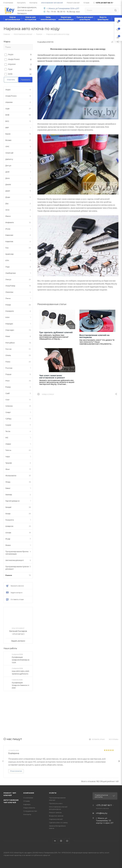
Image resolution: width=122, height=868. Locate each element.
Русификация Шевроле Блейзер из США (21, 660)
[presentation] (3, 761)
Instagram (61, 841)
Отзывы (27, 801)
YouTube (67, 841)
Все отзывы (114, 739)
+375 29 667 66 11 (104, 805)
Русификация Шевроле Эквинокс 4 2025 (20, 685)
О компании (28, 798)
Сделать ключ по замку (58, 823)
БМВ (10, 74)
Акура (11, 54)
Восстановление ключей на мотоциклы (94, 336)
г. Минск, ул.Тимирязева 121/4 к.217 (61, 8)
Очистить (11, 80)
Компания (29, 793)
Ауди (10, 69)
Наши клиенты (29, 808)
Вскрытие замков (56, 816)
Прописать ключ (56, 803)
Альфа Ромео (14, 59)
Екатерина (14, 753)
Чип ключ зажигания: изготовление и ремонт (52, 377)
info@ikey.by (102, 813)
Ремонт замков (55, 812)
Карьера (27, 804)
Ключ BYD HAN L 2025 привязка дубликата (20, 672)
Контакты (27, 814)
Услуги (53, 793)
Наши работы (10, 648)
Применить (26, 80)
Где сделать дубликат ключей (56, 333)
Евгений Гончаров (18, 631)
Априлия (12, 64)
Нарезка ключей (56, 819)
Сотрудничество (30, 811)
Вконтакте (55, 841)
